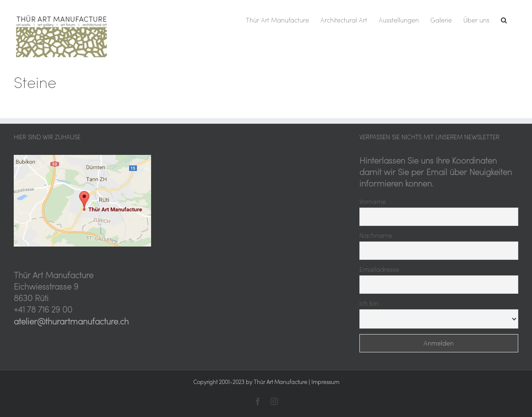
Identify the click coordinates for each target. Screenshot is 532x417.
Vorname (373, 202)
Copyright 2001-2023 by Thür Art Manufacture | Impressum (266, 382)
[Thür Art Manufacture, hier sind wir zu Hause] (82, 159)
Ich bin (369, 303)
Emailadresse (379, 269)
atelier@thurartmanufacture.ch (71, 321)
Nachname (376, 236)
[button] (504, 19)
